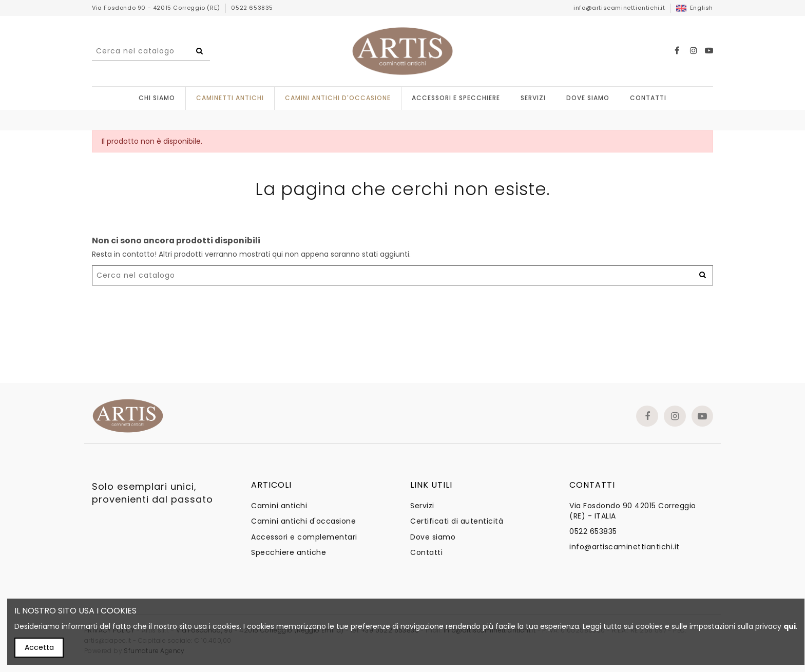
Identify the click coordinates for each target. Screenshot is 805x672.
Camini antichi (279, 506)
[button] (456, 98)
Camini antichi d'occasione (303, 521)
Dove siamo (433, 537)
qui (790, 626)
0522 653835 (252, 8)
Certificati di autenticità (457, 521)
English (695, 8)
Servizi (422, 506)
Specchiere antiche (289, 553)
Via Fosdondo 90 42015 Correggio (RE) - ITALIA (633, 511)
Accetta (39, 647)
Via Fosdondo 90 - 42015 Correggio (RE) (157, 8)
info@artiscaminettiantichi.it (619, 8)
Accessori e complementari (304, 537)
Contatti (426, 553)
